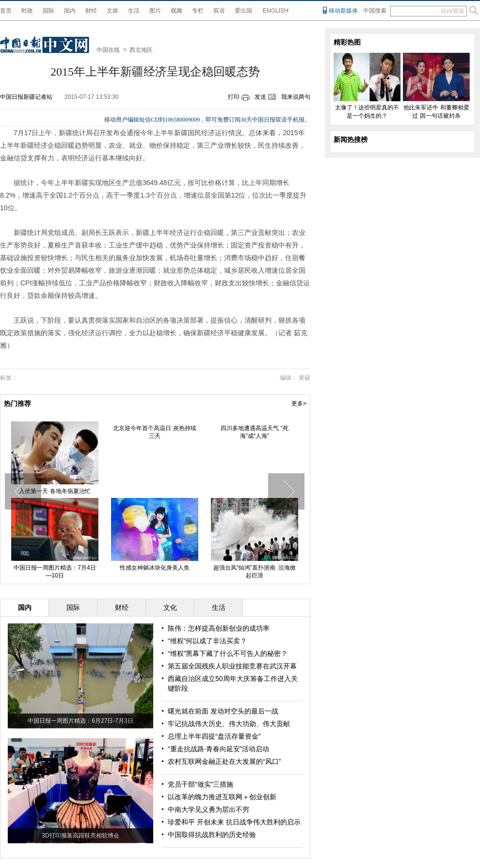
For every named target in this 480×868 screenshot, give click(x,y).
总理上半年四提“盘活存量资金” (214, 736)
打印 (234, 97)
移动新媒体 (343, 11)
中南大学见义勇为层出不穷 (208, 809)
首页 (6, 11)
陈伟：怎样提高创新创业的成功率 (219, 628)
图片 (155, 11)
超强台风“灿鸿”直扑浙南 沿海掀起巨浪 (255, 572)
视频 (176, 11)
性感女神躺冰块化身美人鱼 (155, 568)
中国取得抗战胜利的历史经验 (212, 835)
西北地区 (141, 50)
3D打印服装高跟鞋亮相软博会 (80, 836)
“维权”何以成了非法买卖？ (207, 641)
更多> (299, 403)
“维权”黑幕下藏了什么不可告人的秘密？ (228, 653)
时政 (27, 11)
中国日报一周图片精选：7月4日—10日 (55, 572)
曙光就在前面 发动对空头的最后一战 (223, 711)
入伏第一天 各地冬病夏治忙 (55, 491)
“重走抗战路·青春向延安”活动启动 (218, 749)
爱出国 (243, 11)
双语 (219, 11)
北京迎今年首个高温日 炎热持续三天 (154, 432)
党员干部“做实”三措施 (200, 784)
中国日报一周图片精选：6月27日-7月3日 (80, 721)
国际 (48, 11)
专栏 (198, 11)
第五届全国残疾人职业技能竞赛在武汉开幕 (232, 666)
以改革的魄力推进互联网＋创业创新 (222, 797)
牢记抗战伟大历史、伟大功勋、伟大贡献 (229, 724)
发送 (260, 97)
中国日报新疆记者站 (26, 97)
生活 (134, 11)
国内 (70, 11)
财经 (91, 11)
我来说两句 (296, 97)
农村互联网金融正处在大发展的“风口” (224, 761)
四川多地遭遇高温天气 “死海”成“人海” (254, 432)
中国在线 (108, 50)
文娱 (112, 11)
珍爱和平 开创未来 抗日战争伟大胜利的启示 (234, 822)
